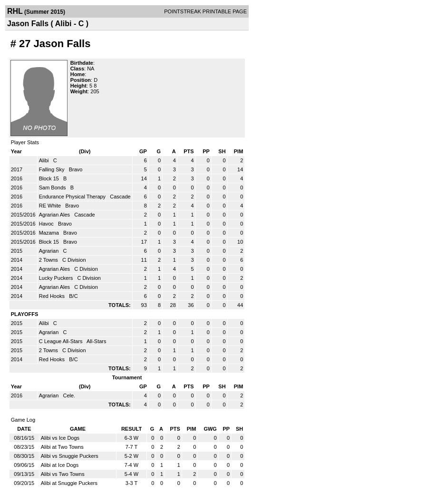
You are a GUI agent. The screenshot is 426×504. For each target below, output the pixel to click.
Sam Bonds (53, 188)
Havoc (47, 224)
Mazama (50, 233)
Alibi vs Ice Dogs (60, 438)
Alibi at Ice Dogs (60, 465)
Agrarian (50, 251)
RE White (51, 206)
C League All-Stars (62, 341)
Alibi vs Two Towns (63, 474)
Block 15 (50, 178)
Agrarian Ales (55, 215)
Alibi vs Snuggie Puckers (70, 456)
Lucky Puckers (57, 278)
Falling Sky (53, 169)
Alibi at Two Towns (62, 447)
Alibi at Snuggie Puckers (69, 483)
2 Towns (49, 260)
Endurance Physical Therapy (73, 197)
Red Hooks (53, 296)
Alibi (45, 160)
